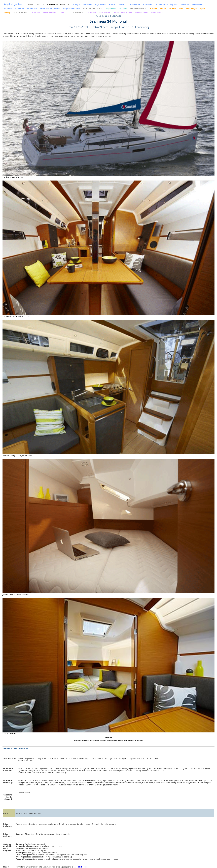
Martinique (148, 4)
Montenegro (192, 8)
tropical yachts (13, 4)
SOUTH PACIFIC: (21, 12)
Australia (36, 12)
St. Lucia (8, 8)
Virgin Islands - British (50, 8)
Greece (173, 8)
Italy (181, 8)
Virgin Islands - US (71, 8)
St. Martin (20, 8)
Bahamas (88, 4)
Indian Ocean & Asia (123, 12)
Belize (112, 4)
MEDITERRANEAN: (139, 8)
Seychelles (111, 8)
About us (40, 4)
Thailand (123, 8)
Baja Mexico (101, 4)
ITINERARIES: (77, 12)
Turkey (7, 12)
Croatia (154, 8)
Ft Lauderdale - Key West (167, 4)
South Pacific (157, 12)
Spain (203, 8)
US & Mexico (105, 12)
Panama (185, 4)
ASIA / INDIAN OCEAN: (93, 8)
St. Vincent (32, 8)
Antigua (77, 4)
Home (31, 4)
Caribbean (91, 12)
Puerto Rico (197, 4)
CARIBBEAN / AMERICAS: (59, 4)
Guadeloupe (134, 4)
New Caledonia (50, 12)
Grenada (122, 4)
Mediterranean (142, 12)
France (163, 8)
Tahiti (62, 12)
